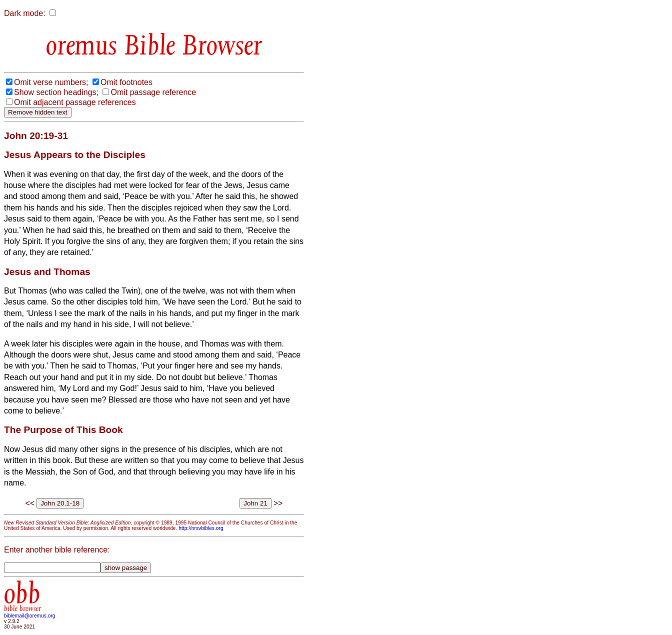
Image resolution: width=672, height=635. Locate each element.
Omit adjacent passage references (75, 102)
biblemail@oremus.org (30, 616)
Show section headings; (56, 92)
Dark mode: (25, 13)
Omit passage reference (153, 92)
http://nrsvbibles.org (201, 528)
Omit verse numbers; (51, 82)
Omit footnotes (126, 82)
